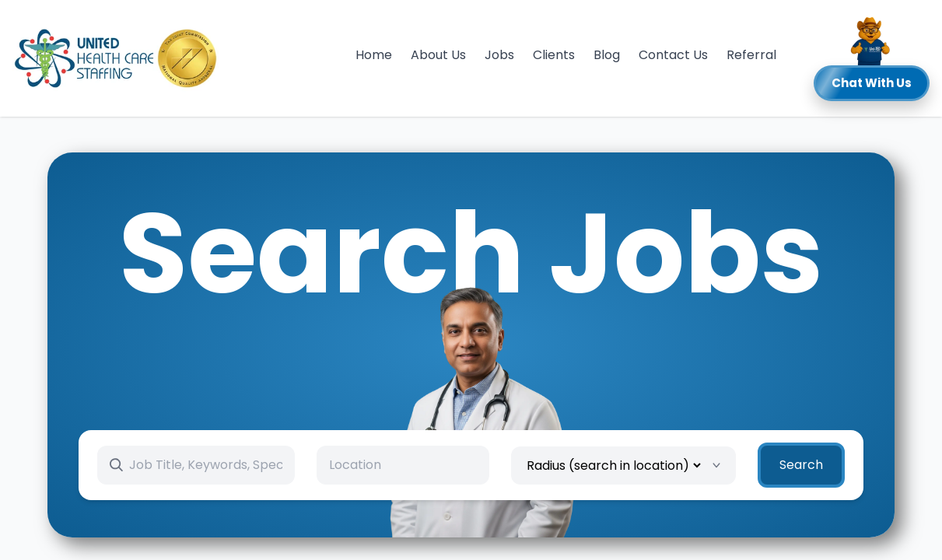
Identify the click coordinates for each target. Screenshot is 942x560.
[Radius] (613, 465)
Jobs (499, 55)
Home (374, 55)
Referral (751, 55)
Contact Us (673, 55)
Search (801, 465)
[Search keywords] (206, 465)
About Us (438, 55)
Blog (607, 55)
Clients (554, 55)
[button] (872, 58)
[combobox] (403, 465)
